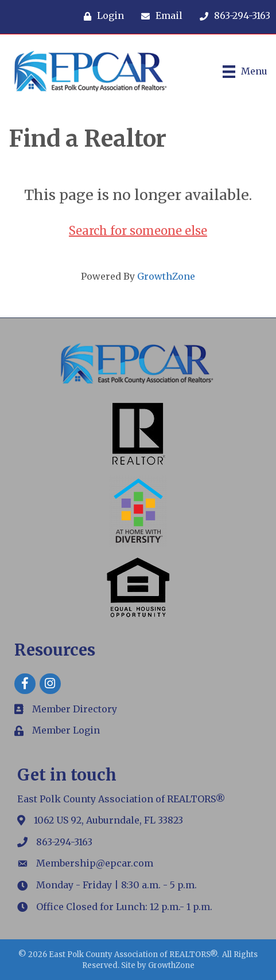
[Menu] (245, 72)
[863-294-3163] (232, 16)
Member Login (66, 730)
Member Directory (75, 709)
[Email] (159, 16)
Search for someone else (138, 231)
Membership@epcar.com (95, 863)
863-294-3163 (64, 842)
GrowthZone (166, 276)
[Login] (101, 16)
